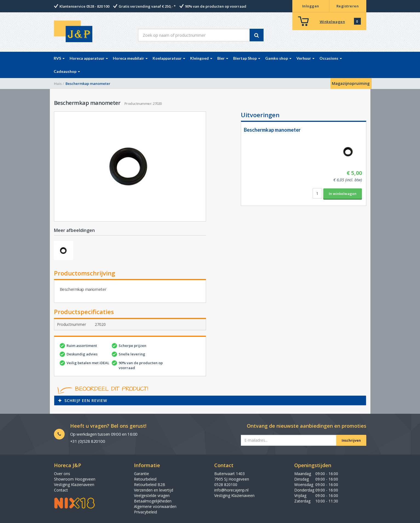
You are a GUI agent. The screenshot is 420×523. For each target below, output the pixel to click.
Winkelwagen (332, 22)
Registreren (348, 6)
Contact (61, 490)
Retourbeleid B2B (150, 485)
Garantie (142, 474)
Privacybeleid (145, 512)
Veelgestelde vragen (152, 495)
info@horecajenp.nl (231, 490)
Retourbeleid (145, 479)
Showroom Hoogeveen (75, 479)
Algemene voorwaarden (155, 506)
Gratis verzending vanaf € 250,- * (147, 6)
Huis (58, 84)
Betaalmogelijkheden (153, 501)
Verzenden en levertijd (154, 490)
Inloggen (311, 6)
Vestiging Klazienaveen (74, 485)
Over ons (62, 474)
